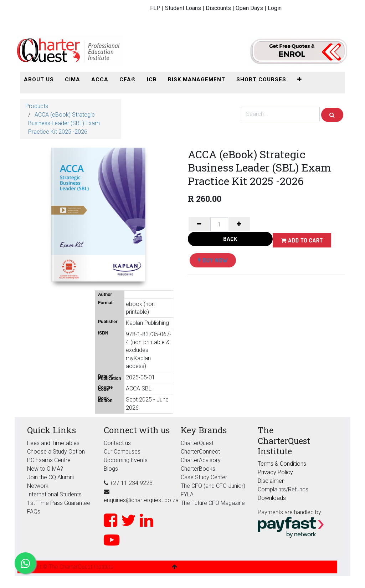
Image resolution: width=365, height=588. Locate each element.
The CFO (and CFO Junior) (213, 486)
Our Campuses (122, 452)
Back (230, 239)
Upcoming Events (126, 460)
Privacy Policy (275, 472)
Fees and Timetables (53, 443)
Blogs (111, 469)
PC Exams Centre (49, 460)
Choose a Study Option (56, 452)
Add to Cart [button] (302, 240)
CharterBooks (198, 469)
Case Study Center (204, 477)
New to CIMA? (45, 469)
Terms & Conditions (282, 464)
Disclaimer (271, 481)
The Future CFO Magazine (213, 503)
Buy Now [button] (213, 260)
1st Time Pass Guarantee (59, 503)
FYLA (187, 494)
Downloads (272, 498)
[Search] (332, 115)
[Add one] (239, 224)
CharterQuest (197, 443)
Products (37, 106)
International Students (54, 494)
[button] (300, 80)
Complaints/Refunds (283, 489)
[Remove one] (199, 224)
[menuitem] (39, 80)
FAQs (34, 512)
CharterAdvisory (201, 460)
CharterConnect (200, 452)
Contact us (117, 443)
